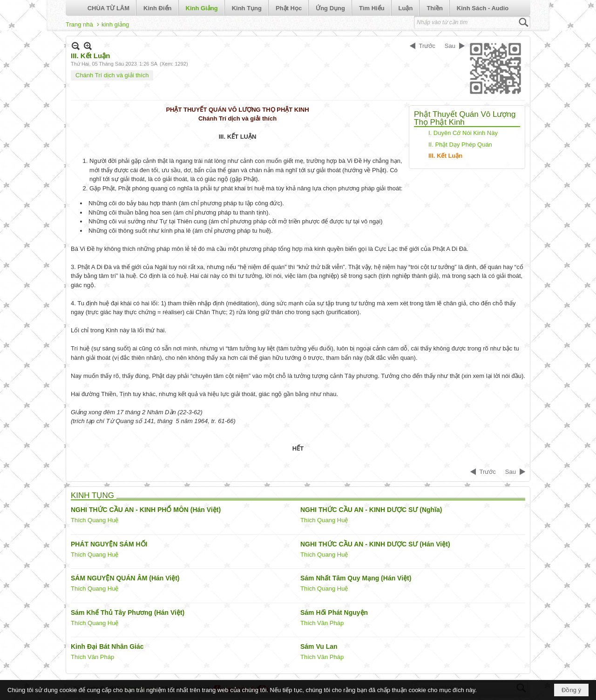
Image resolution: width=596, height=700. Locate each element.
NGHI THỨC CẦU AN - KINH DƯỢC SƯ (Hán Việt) (375, 544)
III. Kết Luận (445, 156)
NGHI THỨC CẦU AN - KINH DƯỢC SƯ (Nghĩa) (371, 510)
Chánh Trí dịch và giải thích (112, 75)
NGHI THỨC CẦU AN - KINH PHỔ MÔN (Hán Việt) (146, 510)
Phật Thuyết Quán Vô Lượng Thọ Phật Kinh (465, 118)
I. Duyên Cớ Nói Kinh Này (463, 133)
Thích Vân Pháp (322, 623)
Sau (450, 46)
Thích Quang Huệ (95, 520)
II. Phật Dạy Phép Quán (460, 145)
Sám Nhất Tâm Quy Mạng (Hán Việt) (356, 578)
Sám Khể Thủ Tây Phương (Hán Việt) (128, 612)
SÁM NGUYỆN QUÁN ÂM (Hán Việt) (125, 578)
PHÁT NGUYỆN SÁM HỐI (109, 544)
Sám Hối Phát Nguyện (334, 612)
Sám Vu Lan (319, 646)
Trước (427, 46)
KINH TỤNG (92, 495)
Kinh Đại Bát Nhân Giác (107, 646)
